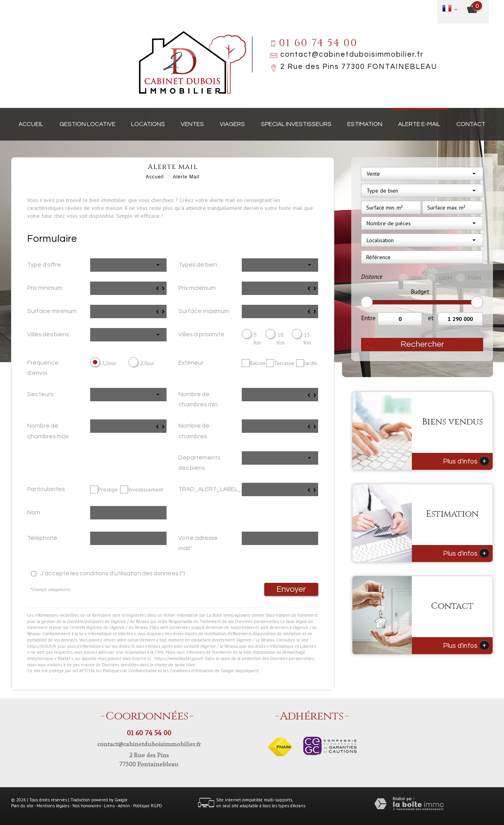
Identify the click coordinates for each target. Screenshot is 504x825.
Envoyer (291, 589)
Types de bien (198, 265)
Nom (34, 512)
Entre (368, 318)
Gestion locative (87, 124)
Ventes (192, 124)
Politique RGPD (148, 806)
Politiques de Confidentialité (130, 671)
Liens (109, 806)
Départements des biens (199, 463)
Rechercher (422, 344)
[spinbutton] (128, 288)
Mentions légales (53, 806)
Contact (471, 124)
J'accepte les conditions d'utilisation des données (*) (113, 573)
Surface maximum (204, 311)
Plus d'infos (466, 461)
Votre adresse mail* (198, 543)
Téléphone (42, 538)
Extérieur (191, 363)
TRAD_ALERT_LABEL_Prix (207, 489)
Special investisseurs (296, 124)
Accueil (31, 124)
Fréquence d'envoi (43, 368)
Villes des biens (48, 334)
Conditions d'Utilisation (192, 671)
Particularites (46, 489)
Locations (148, 124)
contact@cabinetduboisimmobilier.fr (352, 55)
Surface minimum (52, 311)
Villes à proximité (201, 334)
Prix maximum (197, 288)
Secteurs (40, 394)
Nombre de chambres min (198, 399)
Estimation (365, 124)
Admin (124, 806)
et (431, 318)
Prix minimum (45, 288)
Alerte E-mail (419, 124)
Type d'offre (44, 265)
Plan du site (22, 806)
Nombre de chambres (194, 431)
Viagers (232, 124)
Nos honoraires (87, 806)
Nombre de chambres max (48, 431)
